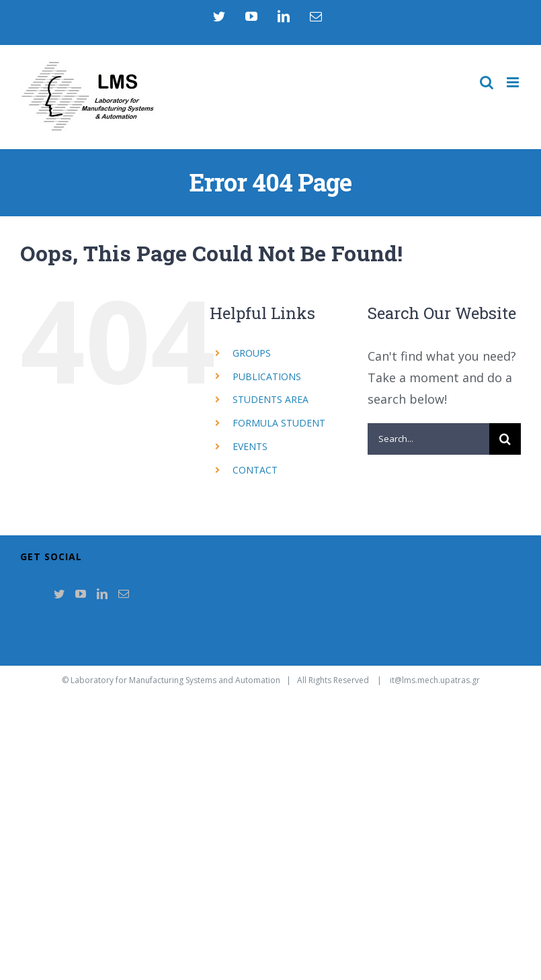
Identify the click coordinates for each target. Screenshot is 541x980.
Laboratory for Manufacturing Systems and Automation (175, 680)
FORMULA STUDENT (279, 423)
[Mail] (124, 594)
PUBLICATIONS (267, 376)
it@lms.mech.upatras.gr (435, 680)
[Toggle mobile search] (487, 82)
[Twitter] (59, 594)
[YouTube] (81, 594)
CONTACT (255, 470)
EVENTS (250, 446)
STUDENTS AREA (270, 399)
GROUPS (252, 353)
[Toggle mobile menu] (514, 82)
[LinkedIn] (102, 594)
